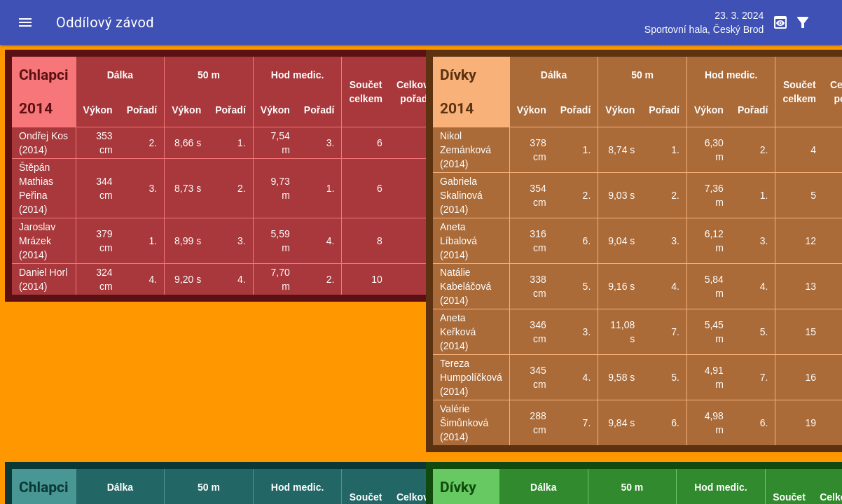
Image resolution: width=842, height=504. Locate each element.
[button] (25, 22)
